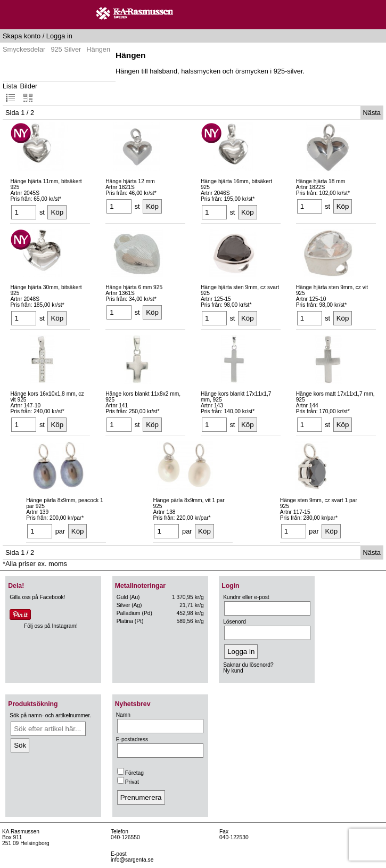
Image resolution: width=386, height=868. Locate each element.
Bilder (29, 92)
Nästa (372, 113)
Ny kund (233, 671)
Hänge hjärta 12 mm (130, 181)
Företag (130, 773)
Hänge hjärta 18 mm (321, 181)
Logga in (59, 36)
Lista (10, 92)
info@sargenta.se (132, 860)
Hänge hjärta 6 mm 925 (134, 287)
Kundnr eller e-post (246, 597)
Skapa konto (22, 36)
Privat (128, 782)
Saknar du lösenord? (248, 665)
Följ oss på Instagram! (51, 626)
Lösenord (235, 622)
